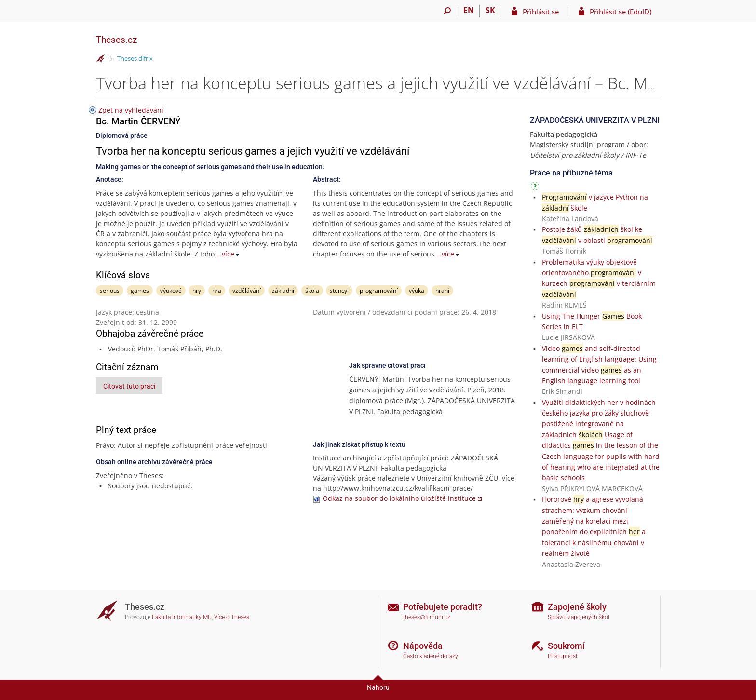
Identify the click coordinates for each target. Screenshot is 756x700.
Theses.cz (116, 40)
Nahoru (378, 687)
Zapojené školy (577, 607)
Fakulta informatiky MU (182, 617)
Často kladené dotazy (431, 656)
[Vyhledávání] (447, 11)
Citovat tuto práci (129, 386)
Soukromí (566, 646)
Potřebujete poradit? (443, 607)
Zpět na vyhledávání (131, 110)
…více (225, 254)
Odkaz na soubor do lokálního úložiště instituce (399, 498)
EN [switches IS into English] (469, 10)
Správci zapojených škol (579, 617)
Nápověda (423, 646)
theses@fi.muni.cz (427, 617)
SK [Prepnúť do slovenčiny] (490, 10)
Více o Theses (232, 617)
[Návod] (536, 188)
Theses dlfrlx (135, 58)
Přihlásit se (541, 12)
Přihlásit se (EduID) (621, 12)
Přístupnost (563, 656)
